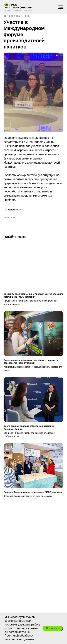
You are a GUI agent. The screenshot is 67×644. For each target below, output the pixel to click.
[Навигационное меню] (61, 7)
